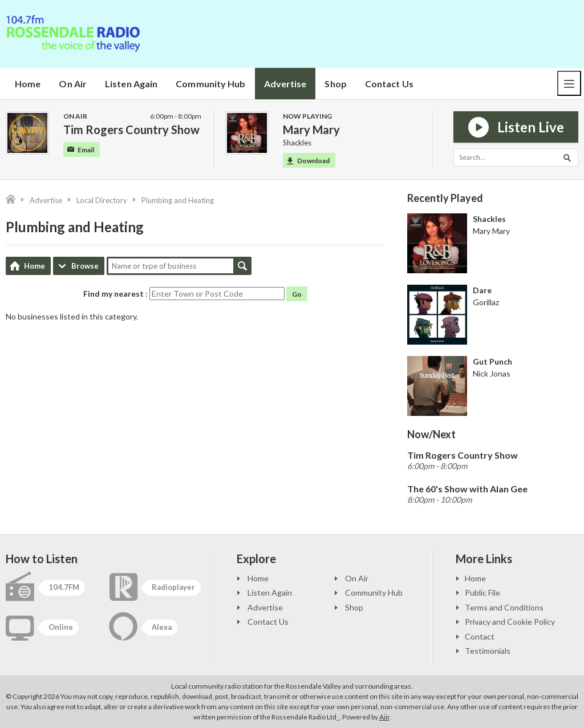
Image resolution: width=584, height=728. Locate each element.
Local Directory (102, 200)
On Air (73, 84)
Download (308, 161)
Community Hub (210, 84)
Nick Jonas (492, 373)
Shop (335, 84)
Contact (480, 636)
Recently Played (445, 198)
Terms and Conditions (504, 607)
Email (81, 150)
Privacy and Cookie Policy (510, 622)
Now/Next (431, 434)
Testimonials (488, 651)
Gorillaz (486, 302)
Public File (482, 592)
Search (242, 266)
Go (297, 294)
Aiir (384, 717)
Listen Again (131, 84)
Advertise (285, 84)
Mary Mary (491, 231)
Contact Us (389, 84)
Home (28, 84)
